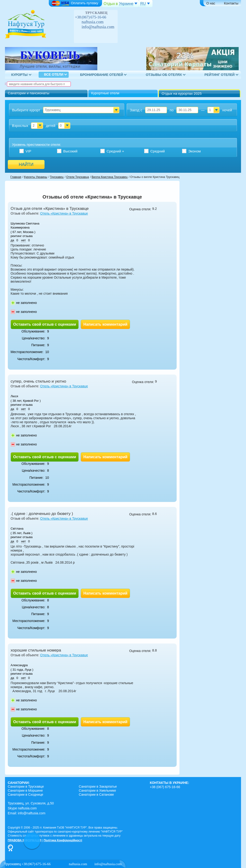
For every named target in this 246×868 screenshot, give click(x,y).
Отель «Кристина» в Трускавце (64, 213)
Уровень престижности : (37, 145)
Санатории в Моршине (25, 790)
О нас (211, 3)
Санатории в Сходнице (26, 795)
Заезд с (136, 110)
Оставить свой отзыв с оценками (45, 324)
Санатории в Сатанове (96, 795)
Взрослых (20, 126)
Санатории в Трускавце (26, 786)
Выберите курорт (26, 110)
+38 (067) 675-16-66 (91, 17)
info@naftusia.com (98, 27)
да (12, 240)
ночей (227, 110)
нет (23, 240)
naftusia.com (93, 22)
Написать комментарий (105, 324)
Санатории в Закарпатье (98, 786)
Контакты (231, 3)
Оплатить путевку (75, 3)
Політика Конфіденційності (63, 840)
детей (51, 126)
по (172, 110)
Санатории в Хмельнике (97, 790)
